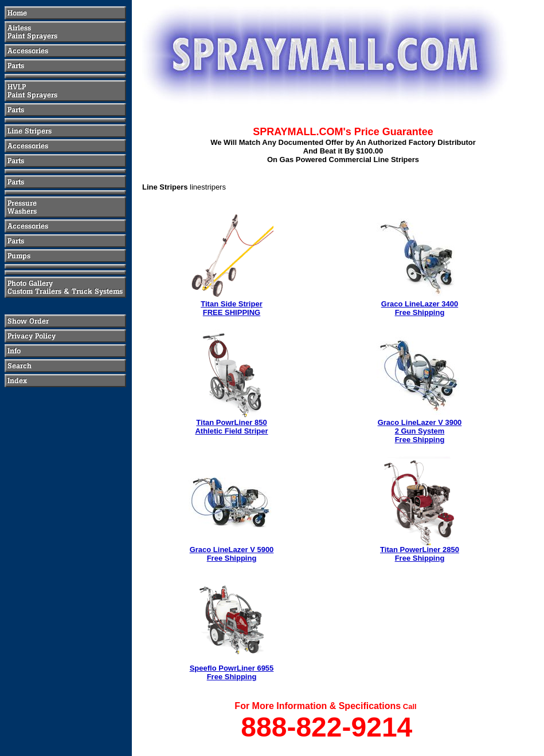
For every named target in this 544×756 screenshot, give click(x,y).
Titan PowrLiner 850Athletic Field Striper (231, 427)
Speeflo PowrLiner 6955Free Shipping (232, 672)
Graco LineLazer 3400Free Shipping (420, 308)
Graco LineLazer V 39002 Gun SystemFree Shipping (420, 431)
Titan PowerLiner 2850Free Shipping (420, 554)
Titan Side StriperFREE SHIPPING (231, 308)
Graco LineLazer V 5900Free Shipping (232, 554)
